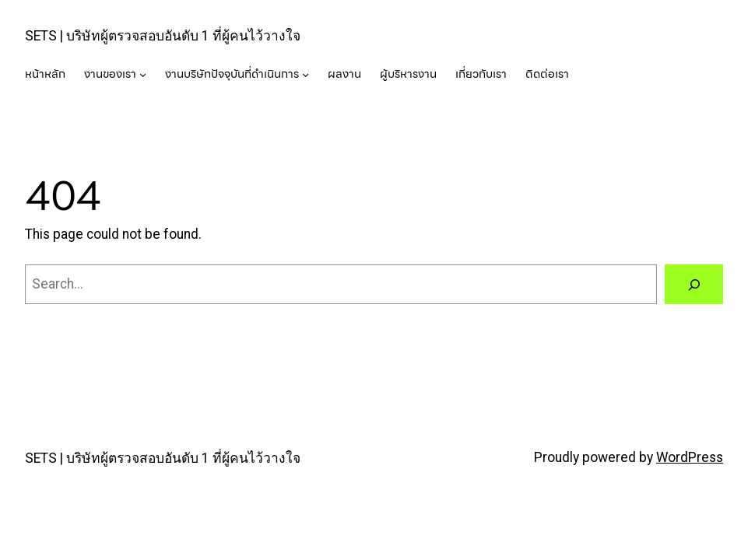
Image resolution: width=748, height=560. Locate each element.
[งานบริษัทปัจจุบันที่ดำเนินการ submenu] (306, 74)
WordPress (690, 457)
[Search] (694, 284)
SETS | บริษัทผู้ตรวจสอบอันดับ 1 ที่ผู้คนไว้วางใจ (163, 36)
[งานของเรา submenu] (143, 74)
